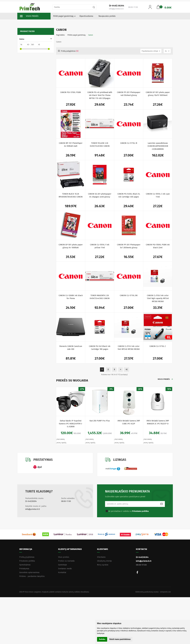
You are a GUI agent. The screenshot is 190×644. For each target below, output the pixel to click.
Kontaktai (62, 572)
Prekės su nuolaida (66, 561)
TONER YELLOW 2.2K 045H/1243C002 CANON (100, 145)
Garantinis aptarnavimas (29, 572)
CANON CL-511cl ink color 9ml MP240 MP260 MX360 (129, 348)
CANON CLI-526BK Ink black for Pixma (71, 297)
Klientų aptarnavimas (70, 549)
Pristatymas (24, 569)
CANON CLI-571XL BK (129, 295)
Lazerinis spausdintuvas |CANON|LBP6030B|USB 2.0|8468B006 (158, 146)
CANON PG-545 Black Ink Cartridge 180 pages (100, 348)
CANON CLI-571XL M (129, 143)
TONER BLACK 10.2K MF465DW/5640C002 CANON (71, 195)
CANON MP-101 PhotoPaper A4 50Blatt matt (71, 145)
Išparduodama (86, 16)
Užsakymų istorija (104, 561)
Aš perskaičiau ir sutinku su (129, 511)
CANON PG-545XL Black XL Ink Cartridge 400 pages (129, 195)
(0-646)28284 (31, 501)
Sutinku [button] (102, 639)
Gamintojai (62, 565)
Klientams (103, 549)
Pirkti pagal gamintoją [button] (63, 16)
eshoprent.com (165, 592)
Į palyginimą (60, 439)
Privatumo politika (27, 561)
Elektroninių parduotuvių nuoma (147, 592)
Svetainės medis (65, 569)
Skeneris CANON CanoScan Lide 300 (71, 348)
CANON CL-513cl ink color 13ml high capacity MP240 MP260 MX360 (158, 298)
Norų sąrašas (103, 565)
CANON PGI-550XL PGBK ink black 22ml (158, 246)
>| (127, 369)
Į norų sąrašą (61, 443)
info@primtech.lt (33, 509)
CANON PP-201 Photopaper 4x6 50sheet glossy (129, 94)
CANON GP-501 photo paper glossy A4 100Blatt (71, 246)
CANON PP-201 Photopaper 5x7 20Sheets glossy (129, 246)
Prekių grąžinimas (27, 557)
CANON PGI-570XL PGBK (71, 92)
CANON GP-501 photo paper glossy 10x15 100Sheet (158, 94)
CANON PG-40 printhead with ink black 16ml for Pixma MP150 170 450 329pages (100, 95)
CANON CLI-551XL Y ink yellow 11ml (100, 246)
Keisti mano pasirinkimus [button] (120, 639)
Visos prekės (29, 16)
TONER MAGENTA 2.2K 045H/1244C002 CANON (100, 297)
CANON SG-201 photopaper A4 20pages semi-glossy (100, 195)
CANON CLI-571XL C (158, 346)
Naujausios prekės (107, 16)
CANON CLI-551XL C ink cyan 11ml (158, 195)
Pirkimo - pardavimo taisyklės (32, 576)
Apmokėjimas (25, 565)
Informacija (26, 549)
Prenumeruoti (162, 504)
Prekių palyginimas (68, 51)
